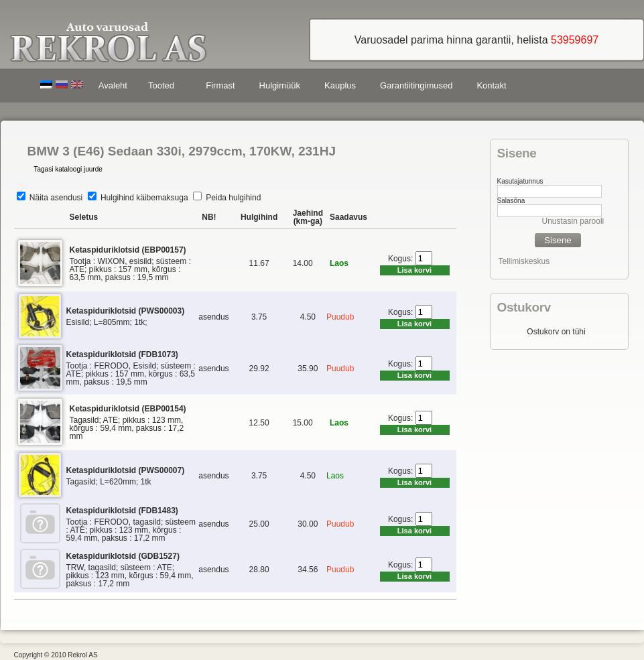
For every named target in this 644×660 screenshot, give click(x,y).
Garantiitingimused (416, 85)
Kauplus (340, 85)
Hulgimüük (280, 85)
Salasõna (511, 201)
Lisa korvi (414, 270)
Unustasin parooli (573, 221)
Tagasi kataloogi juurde (68, 169)
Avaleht (113, 85)
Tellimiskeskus (524, 261)
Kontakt (491, 85)
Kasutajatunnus (520, 181)
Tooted (164, 87)
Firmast (220, 85)
